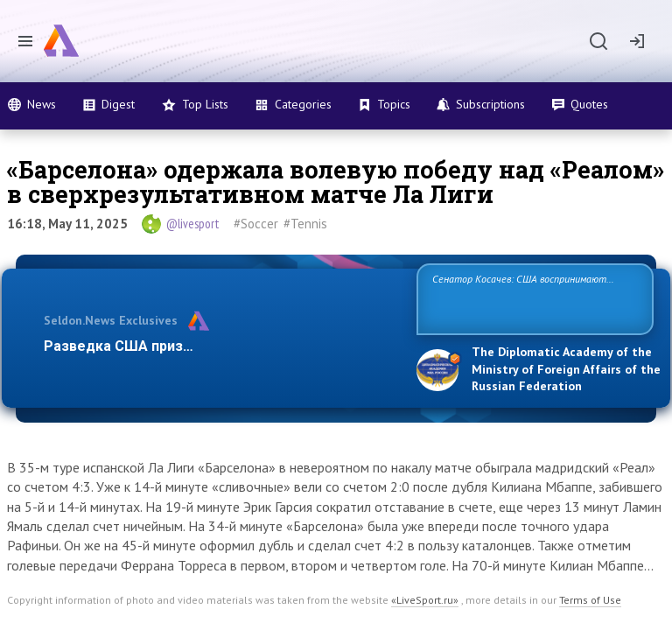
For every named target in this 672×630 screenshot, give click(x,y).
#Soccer (256, 224)
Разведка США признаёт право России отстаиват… (220, 346)
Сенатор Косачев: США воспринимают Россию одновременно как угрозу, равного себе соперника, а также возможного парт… (532, 298)
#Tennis (305, 224)
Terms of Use (590, 600)
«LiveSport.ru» (425, 600)
